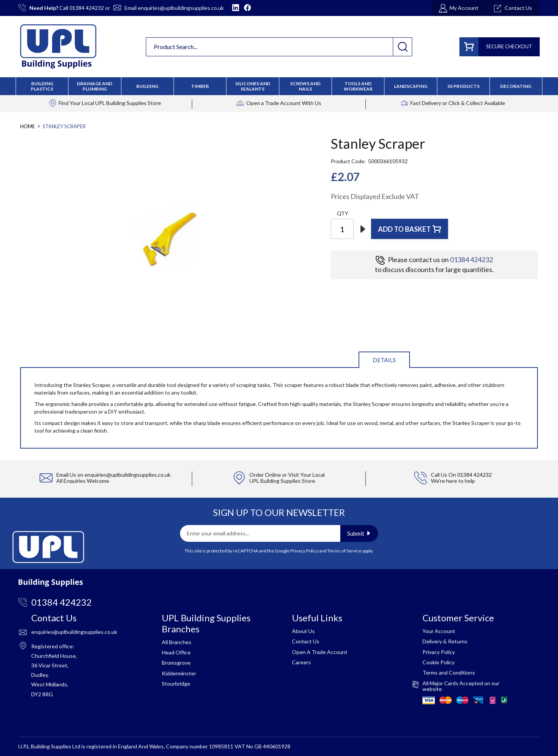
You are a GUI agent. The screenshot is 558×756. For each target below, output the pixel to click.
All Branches (177, 642)
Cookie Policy (438, 662)
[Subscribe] (359, 533)
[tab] (384, 359)
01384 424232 (87, 8)
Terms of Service (344, 551)
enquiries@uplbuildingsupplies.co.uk (181, 8)
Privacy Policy (304, 551)
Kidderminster (179, 673)
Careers (301, 662)
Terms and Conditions (449, 672)
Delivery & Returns (445, 641)
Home (28, 126)
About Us (303, 631)
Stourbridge (176, 684)
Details (384, 360)
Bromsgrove (176, 663)
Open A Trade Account (320, 652)
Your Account (439, 631)
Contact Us (306, 641)
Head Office (176, 652)
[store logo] (58, 46)
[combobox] (279, 47)
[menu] (279, 86)
